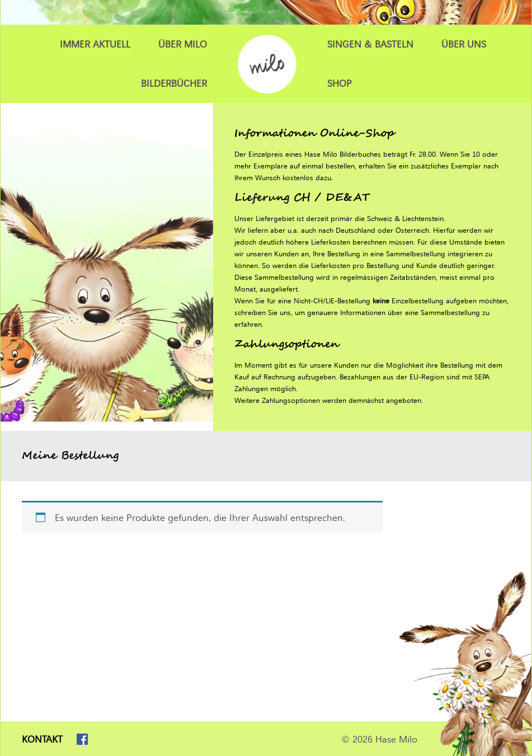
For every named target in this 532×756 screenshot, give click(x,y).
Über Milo (183, 44)
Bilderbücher (174, 83)
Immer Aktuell (95, 44)
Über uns (464, 44)
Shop (340, 83)
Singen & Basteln (370, 44)
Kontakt (42, 739)
